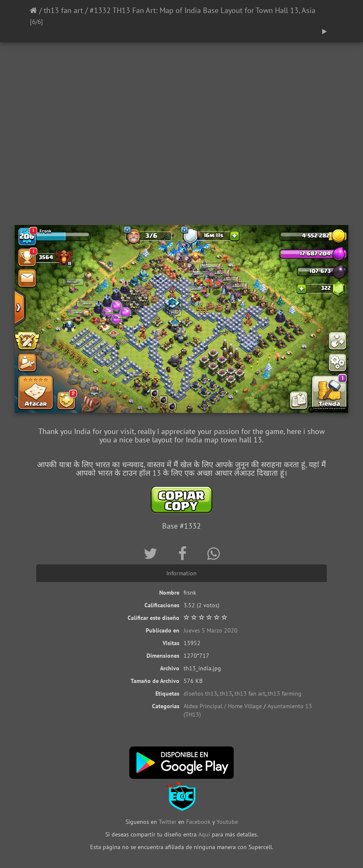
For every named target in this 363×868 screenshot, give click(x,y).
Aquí (204, 834)
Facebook (198, 822)
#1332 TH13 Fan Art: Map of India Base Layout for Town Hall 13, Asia (203, 10)
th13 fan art (63, 10)
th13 (226, 693)
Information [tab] (181, 573)
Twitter (168, 822)
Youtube (227, 822)
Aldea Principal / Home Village (223, 706)
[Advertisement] (181, 158)
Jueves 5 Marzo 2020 (211, 630)
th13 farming (285, 693)
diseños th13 (200, 693)
